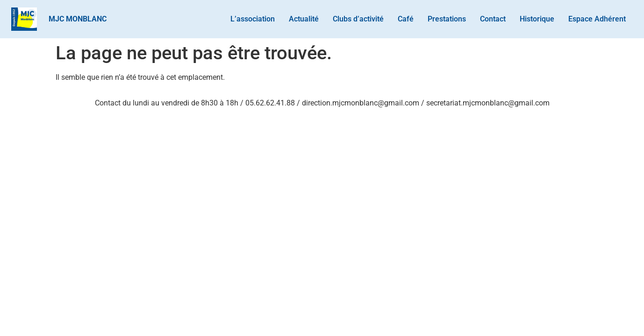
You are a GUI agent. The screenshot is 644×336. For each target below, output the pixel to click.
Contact (493, 19)
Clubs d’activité (358, 19)
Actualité (304, 19)
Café (406, 19)
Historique (537, 19)
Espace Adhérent (597, 19)
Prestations (447, 19)
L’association (253, 19)
